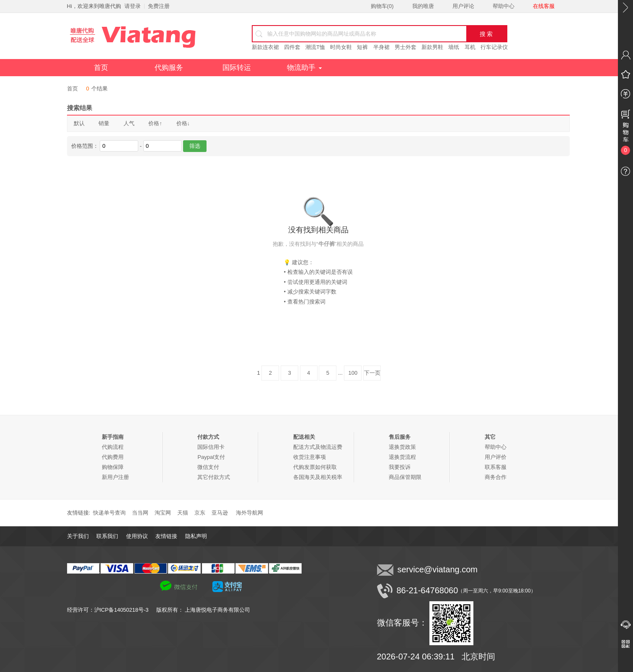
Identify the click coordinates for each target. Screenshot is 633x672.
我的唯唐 (423, 6)
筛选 (195, 146)
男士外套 (406, 47)
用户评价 (496, 457)
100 (353, 373)
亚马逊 (220, 513)
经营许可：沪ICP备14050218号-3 (112, 610)
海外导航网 (249, 513)
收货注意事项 (310, 457)
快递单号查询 (109, 513)
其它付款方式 (214, 477)
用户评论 (463, 6)
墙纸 (454, 47)
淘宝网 (163, 513)
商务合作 (496, 477)
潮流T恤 (315, 47)
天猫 (183, 513)
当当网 (140, 513)
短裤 (362, 47)
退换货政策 (402, 447)
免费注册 (159, 6)
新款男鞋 (432, 47)
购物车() (382, 6)
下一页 (372, 373)
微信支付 (208, 467)
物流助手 (304, 68)
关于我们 (78, 536)
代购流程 (113, 447)
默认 (79, 123)
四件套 (292, 47)
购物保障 (113, 467)
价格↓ (183, 123)
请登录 (133, 6)
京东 (200, 513)
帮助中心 (504, 6)
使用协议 (137, 536)
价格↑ (155, 123)
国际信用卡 (211, 447)
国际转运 (237, 68)
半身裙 (381, 47)
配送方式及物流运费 (318, 447)
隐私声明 (196, 536)
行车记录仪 (494, 47)
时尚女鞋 (341, 47)
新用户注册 (115, 477)
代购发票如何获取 (315, 467)
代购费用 (113, 457)
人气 (129, 123)
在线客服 (544, 6)
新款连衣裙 (265, 47)
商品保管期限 (405, 477)
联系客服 (496, 467)
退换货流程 (402, 457)
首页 (101, 68)
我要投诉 (400, 467)
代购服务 (169, 68)
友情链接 (166, 536)
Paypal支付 (211, 457)
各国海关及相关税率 (318, 477)
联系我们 (107, 536)
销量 (104, 123)
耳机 (470, 47)
